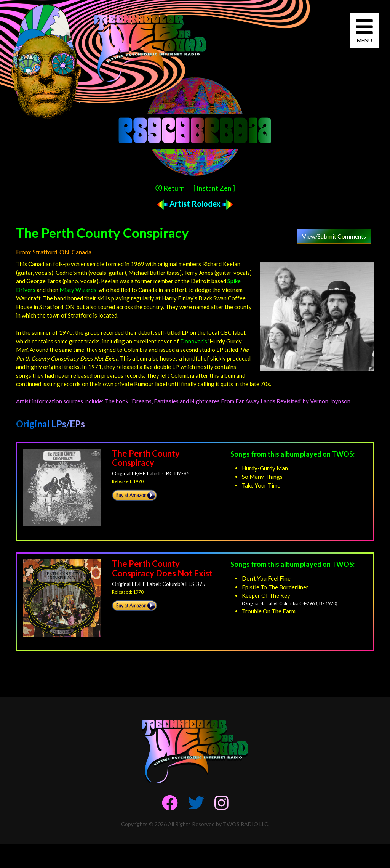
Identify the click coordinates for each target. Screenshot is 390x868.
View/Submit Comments (334, 236)
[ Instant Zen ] (214, 188)
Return (170, 188)
